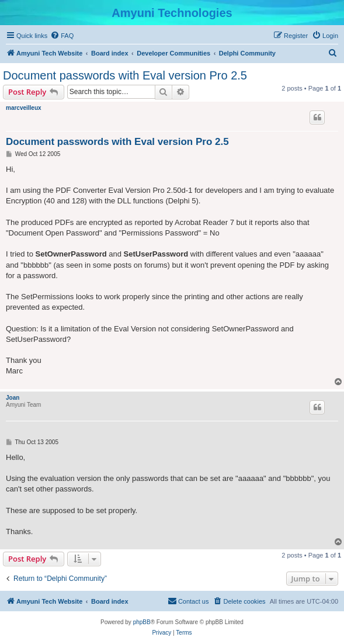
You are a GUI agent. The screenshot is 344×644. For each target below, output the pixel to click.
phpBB (142, 622)
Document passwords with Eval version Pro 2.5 (125, 75)
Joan (13, 398)
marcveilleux (24, 108)
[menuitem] (62, 36)
